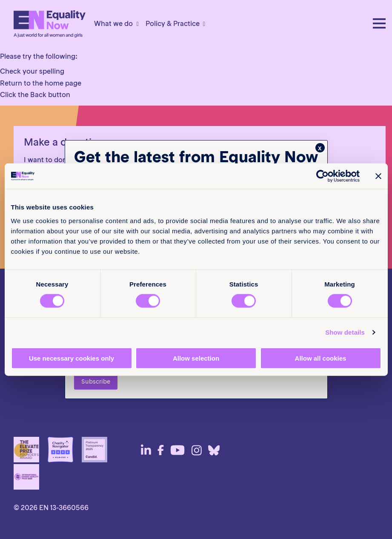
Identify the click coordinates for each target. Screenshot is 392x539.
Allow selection (196, 358)
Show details (345, 332)
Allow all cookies (321, 358)
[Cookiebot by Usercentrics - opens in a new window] (322, 176)
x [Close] (320, 148)
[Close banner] (378, 176)
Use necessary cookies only (72, 358)
